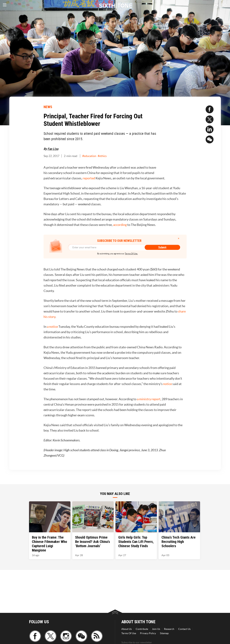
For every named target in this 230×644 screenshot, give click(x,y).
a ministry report (149, 399)
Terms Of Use (129, 633)
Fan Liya (53, 149)
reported (89, 178)
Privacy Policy (148, 633)
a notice (52, 327)
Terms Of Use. (131, 254)
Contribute (142, 629)
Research (169, 629)
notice (168, 384)
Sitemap (164, 633)
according (120, 225)
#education (89, 156)
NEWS (48, 107)
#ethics (102, 156)
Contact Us (184, 629)
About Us (127, 629)
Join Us (156, 629)
